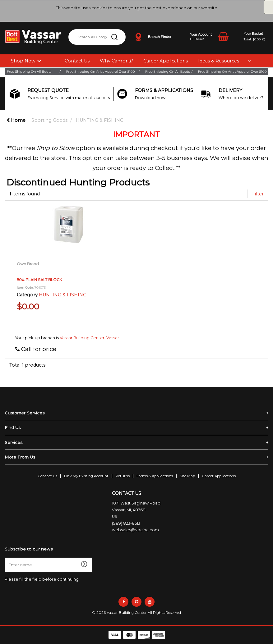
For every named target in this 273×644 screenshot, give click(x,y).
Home (16, 120)
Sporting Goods (49, 120)
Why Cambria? (116, 61)
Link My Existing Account (86, 476)
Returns (123, 476)
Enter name (6, 557)
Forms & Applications (155, 476)
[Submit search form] (114, 37)
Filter (258, 194)
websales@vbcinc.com (135, 530)
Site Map (187, 476)
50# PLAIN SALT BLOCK (39, 280)
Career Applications (166, 61)
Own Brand (28, 264)
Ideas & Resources (219, 61)
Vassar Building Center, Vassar (89, 338)
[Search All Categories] (97, 37)
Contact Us (77, 61)
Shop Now (23, 61)
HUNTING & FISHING (100, 120)
